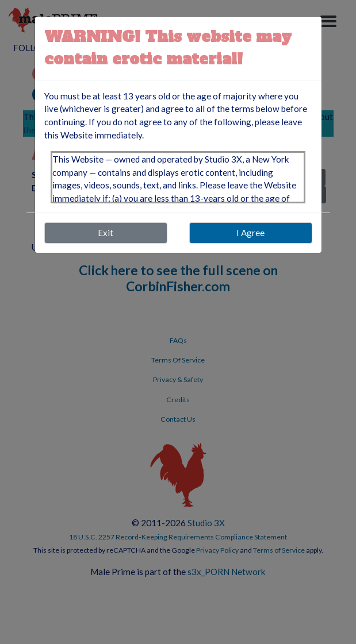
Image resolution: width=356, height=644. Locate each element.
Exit (106, 233)
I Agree (250, 233)
